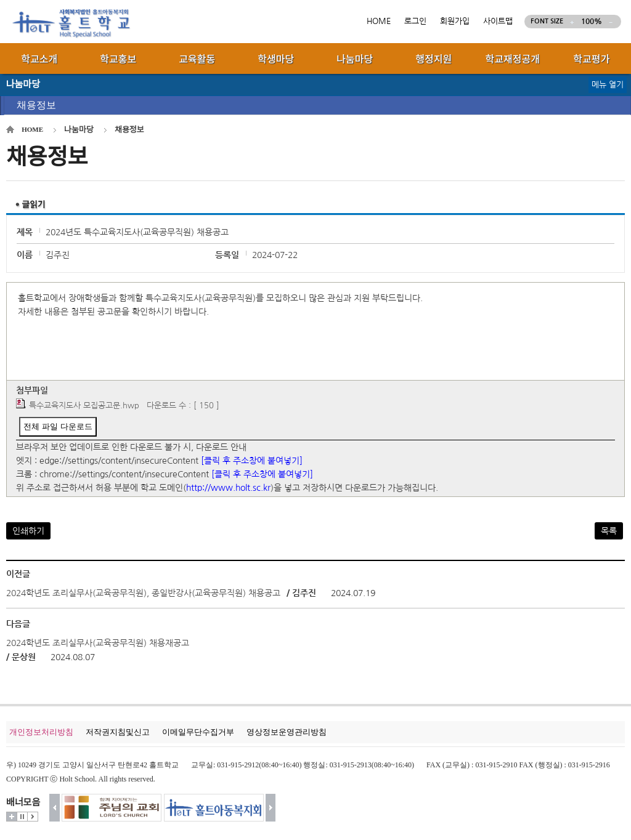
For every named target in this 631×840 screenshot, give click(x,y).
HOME (379, 21)
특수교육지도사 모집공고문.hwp (84, 406)
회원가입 (455, 21)
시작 (33, 817)
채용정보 (36, 105)
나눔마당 (79, 130)
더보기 (12, 817)
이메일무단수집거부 (198, 732)
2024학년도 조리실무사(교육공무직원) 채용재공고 (98, 643)
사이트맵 (498, 21)
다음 (271, 808)
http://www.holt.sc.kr (228, 488)
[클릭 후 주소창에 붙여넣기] (252, 461)
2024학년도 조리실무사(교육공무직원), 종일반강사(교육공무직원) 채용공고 (143, 593)
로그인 (415, 21)
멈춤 (22, 817)
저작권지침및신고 (118, 732)
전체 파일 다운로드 (58, 426)
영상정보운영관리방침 (287, 732)
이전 (55, 808)
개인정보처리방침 (41, 732)
